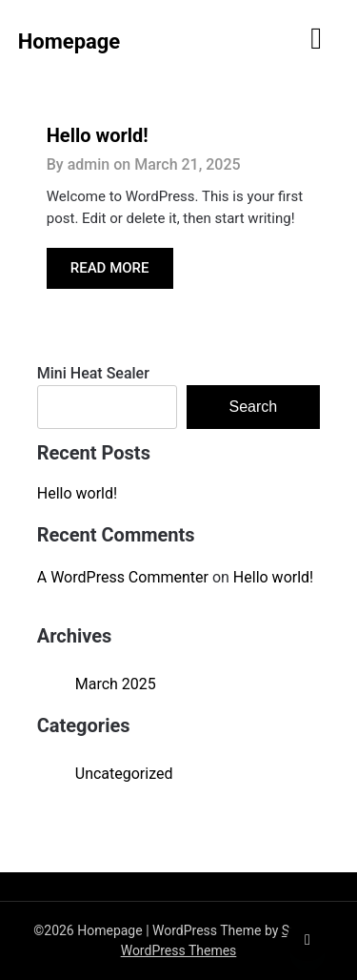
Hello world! (98, 135)
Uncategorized (124, 774)
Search (254, 407)
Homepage (69, 41)
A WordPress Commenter (123, 577)
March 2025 (116, 684)
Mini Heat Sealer (93, 373)
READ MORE (110, 268)
